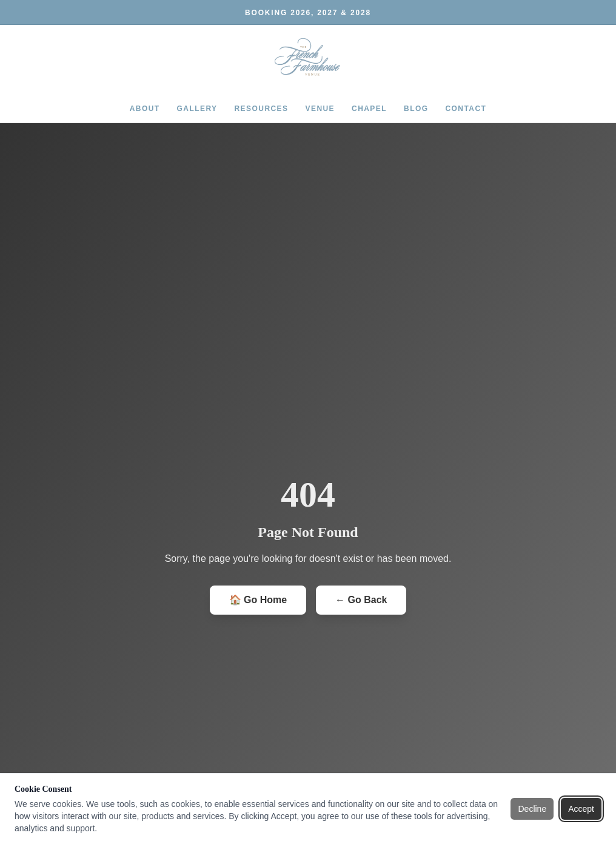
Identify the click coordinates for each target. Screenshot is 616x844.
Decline (532, 809)
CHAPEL (369, 109)
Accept (581, 809)
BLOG (416, 109)
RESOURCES (262, 109)
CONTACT (466, 109)
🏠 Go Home (258, 600)
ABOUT (145, 109)
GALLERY (197, 109)
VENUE (320, 109)
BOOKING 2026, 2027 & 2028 (308, 13)
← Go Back (361, 600)
